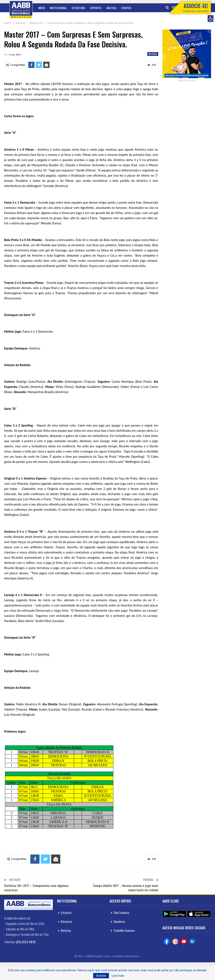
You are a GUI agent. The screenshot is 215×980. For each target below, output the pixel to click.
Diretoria (66, 921)
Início (42, 8)
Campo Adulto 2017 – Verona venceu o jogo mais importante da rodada (126, 888)
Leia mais (118, 976)
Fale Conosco (121, 912)
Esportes (96, 8)
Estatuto (66, 912)
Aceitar (101, 976)
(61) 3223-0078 (26, 942)
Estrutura (78, 8)
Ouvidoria (119, 921)
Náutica (111, 8)
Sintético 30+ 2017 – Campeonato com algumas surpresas (36, 888)
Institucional (58, 8)
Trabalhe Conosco (124, 930)
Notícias (153, 54)
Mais (139, 8)
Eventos (126, 8)
